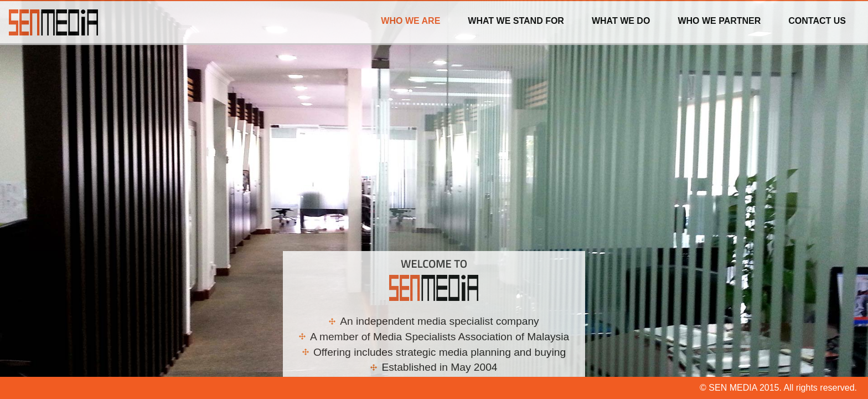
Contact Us (817, 21)
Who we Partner (719, 21)
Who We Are (410, 21)
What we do (621, 21)
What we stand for (516, 21)
